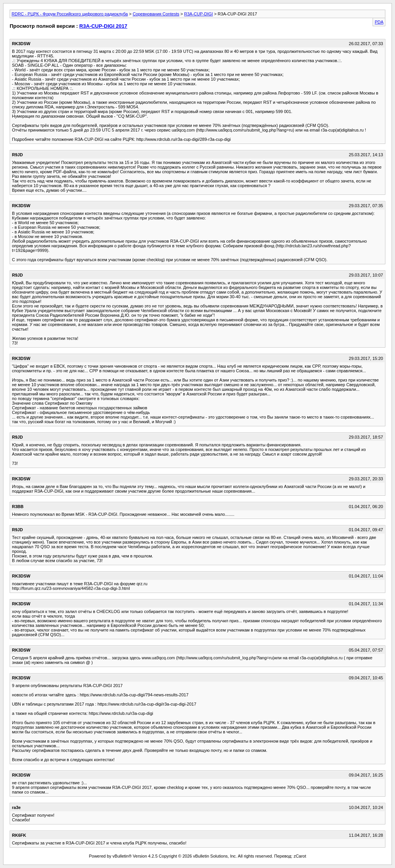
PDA (379, 22)
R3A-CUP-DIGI (198, 14)
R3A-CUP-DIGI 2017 (103, 26)
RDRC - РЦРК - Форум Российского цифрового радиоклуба (70, 14)
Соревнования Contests (156, 14)
